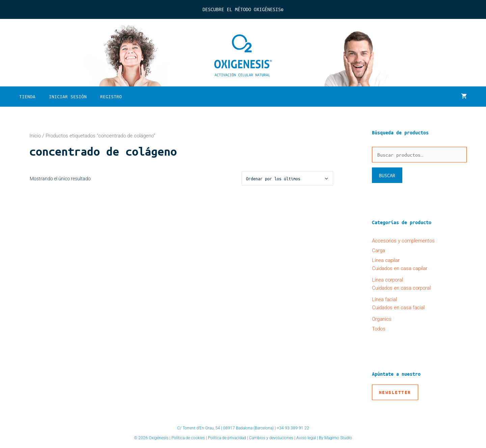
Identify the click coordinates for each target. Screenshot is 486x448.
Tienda (27, 96)
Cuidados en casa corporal (401, 288)
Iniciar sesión (68, 96)
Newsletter (395, 392)
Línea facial (384, 299)
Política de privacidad (227, 438)
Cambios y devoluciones (271, 438)
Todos (379, 329)
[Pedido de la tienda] (287, 178)
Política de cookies (188, 438)
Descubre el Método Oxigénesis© (243, 9)
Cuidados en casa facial (398, 308)
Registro (111, 96)
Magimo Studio (338, 438)
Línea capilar (386, 260)
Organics (382, 319)
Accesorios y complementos (403, 241)
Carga (379, 251)
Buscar (387, 175)
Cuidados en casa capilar (400, 268)
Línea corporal (387, 280)
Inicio (35, 136)
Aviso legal (306, 438)
